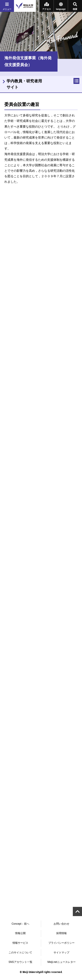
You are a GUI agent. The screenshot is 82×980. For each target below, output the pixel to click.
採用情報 (61, 933)
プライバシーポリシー (61, 943)
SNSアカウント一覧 (20, 962)
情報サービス (20, 943)
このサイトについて (20, 953)
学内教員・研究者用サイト (24, 84)
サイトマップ (61, 953)
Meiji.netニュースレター (62, 962)
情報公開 (20, 933)
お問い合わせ (61, 924)
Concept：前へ (20, 924)
